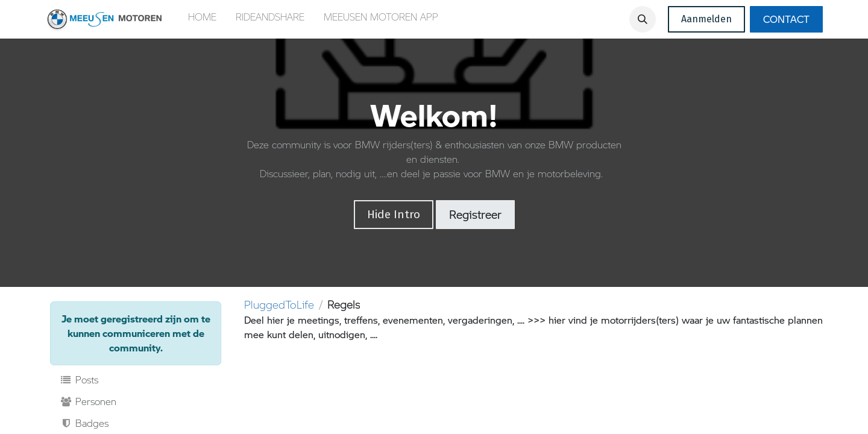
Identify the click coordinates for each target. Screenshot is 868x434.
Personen (88, 401)
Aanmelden (706, 19)
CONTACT (786, 19)
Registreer (475, 214)
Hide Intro (394, 214)
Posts (79, 380)
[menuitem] (202, 19)
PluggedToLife (279, 304)
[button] (643, 19)
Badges (84, 423)
